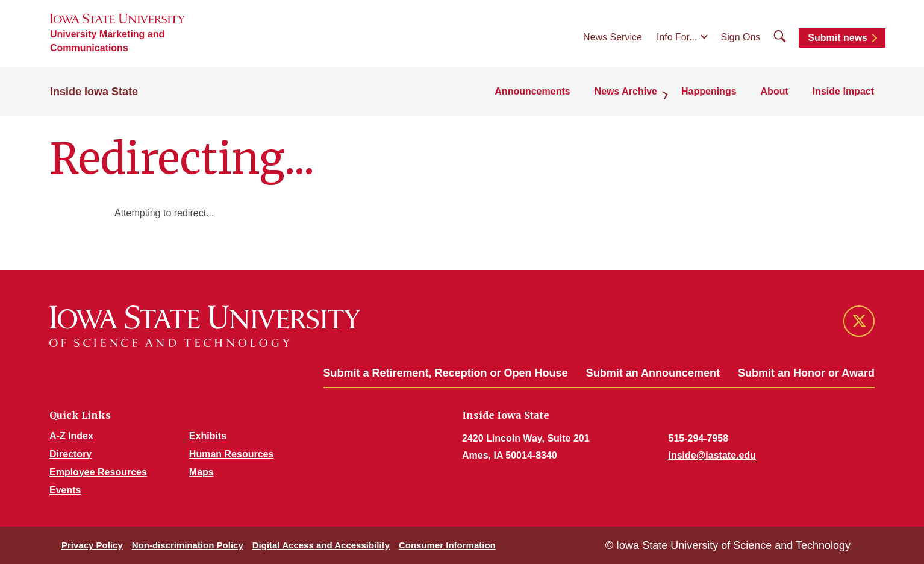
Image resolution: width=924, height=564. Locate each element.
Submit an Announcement (653, 373)
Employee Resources (98, 472)
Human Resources (232, 454)
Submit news (838, 38)
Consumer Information (447, 545)
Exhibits (208, 436)
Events (65, 490)
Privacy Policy (92, 545)
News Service (613, 37)
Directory (70, 454)
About (775, 91)
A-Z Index (71, 436)
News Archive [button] (626, 91)
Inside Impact (843, 91)
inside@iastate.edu (712, 455)
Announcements (532, 91)
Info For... (677, 37)
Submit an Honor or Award (806, 373)
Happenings (709, 91)
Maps (201, 472)
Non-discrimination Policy (188, 545)
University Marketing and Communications (107, 41)
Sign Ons (741, 37)
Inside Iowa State (94, 92)
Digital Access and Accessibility (321, 545)
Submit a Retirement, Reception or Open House (446, 373)
